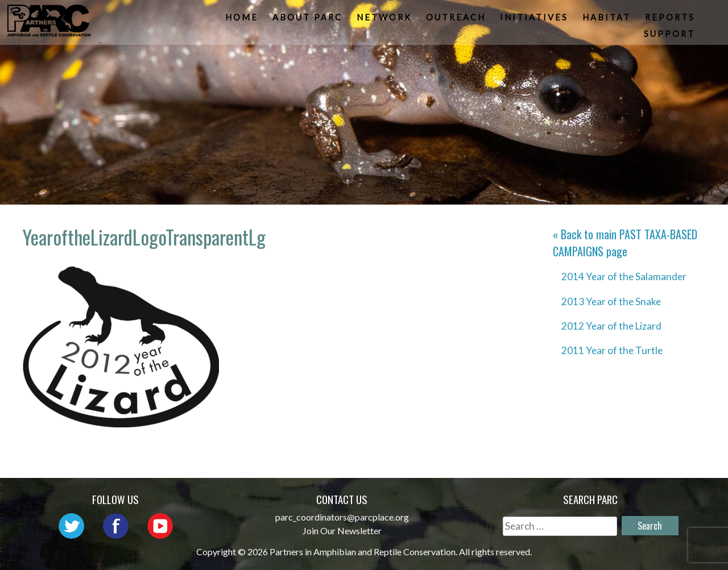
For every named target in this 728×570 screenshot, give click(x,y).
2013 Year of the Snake (611, 301)
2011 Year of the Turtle (612, 350)
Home (243, 20)
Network (385, 20)
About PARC (309, 20)
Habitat (608, 20)
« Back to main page (625, 243)
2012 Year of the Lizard (611, 326)
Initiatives (535, 20)
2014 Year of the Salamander (624, 276)
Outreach (457, 20)
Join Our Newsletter (342, 531)
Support (671, 37)
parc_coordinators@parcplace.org (342, 517)
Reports (671, 20)
